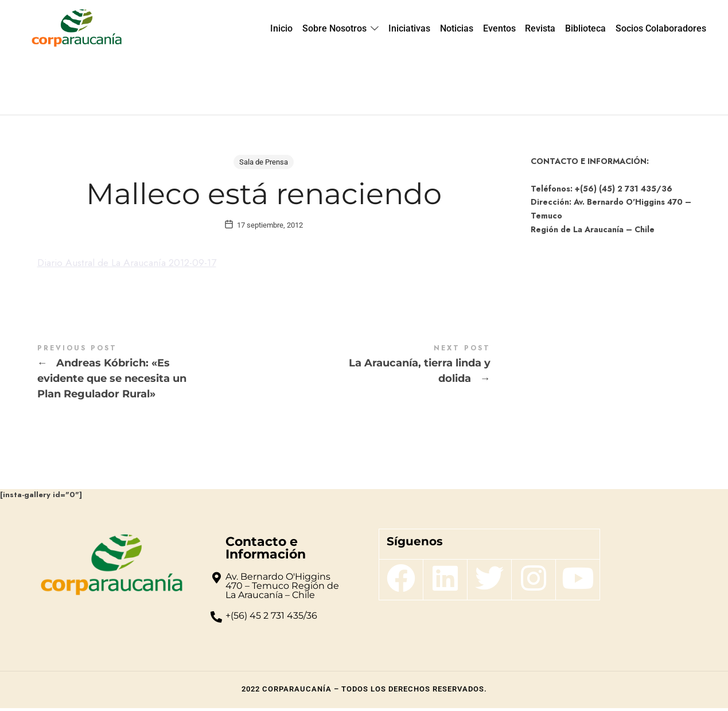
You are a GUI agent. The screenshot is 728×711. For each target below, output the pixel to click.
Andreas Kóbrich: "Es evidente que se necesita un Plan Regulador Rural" (151, 376)
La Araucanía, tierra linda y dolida (377, 368)
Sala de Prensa (264, 162)
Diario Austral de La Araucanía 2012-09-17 (133, 266)
